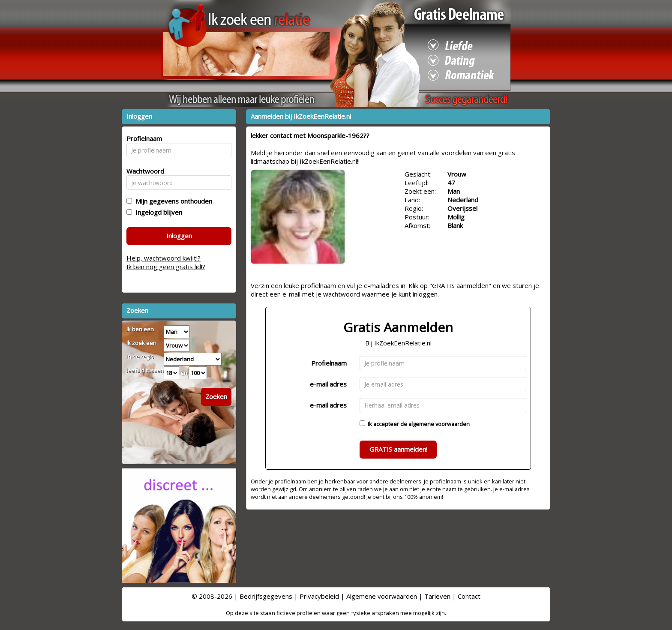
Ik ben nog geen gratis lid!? (166, 267)
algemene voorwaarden (439, 424)
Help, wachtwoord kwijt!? (163, 258)
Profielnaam (329, 363)
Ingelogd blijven (157, 212)
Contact (469, 596)
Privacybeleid (319, 596)
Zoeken (216, 396)
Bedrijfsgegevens (266, 596)
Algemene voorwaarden (382, 596)
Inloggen (179, 236)
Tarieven (437, 596)
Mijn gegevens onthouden (172, 201)
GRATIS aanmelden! (398, 449)
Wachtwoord (143, 171)
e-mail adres (328, 384)
